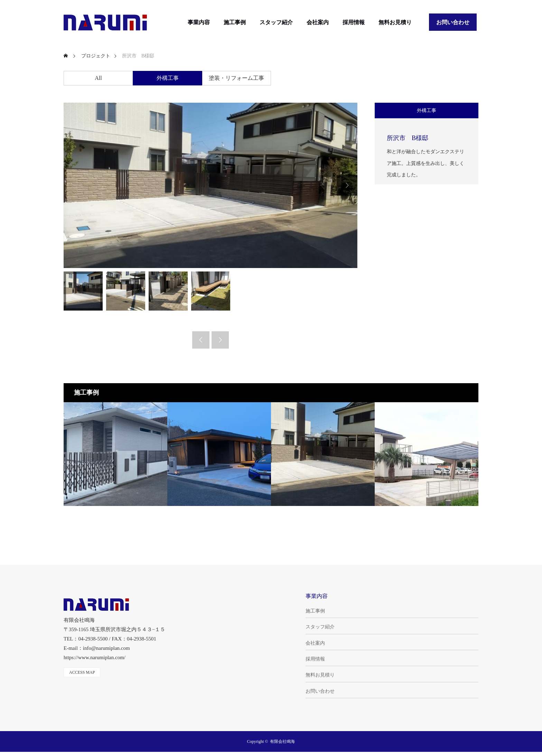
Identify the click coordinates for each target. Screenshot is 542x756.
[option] (211, 185)
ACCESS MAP (82, 672)
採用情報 (354, 22)
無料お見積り (395, 22)
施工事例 (235, 22)
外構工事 (168, 78)
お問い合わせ (453, 22)
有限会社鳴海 (282, 741)
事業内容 (199, 22)
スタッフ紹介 (276, 22)
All (98, 78)
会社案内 (318, 22)
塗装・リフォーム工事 (236, 78)
